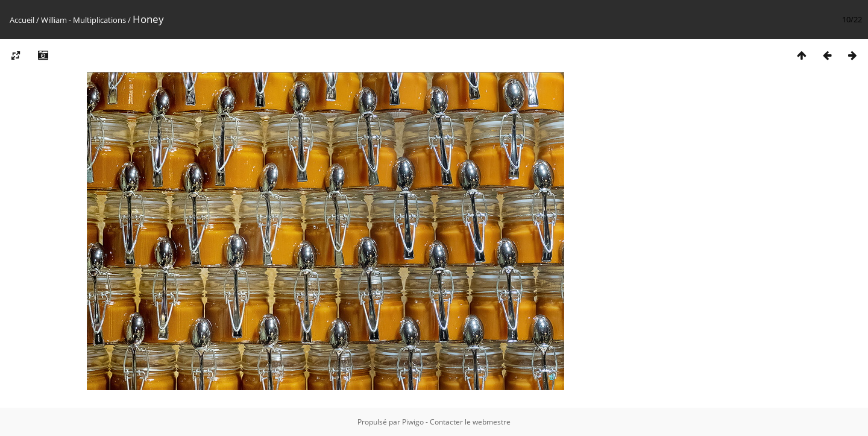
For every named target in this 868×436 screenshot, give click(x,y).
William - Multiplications (83, 20)
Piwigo (413, 422)
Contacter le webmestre (470, 422)
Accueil (22, 20)
